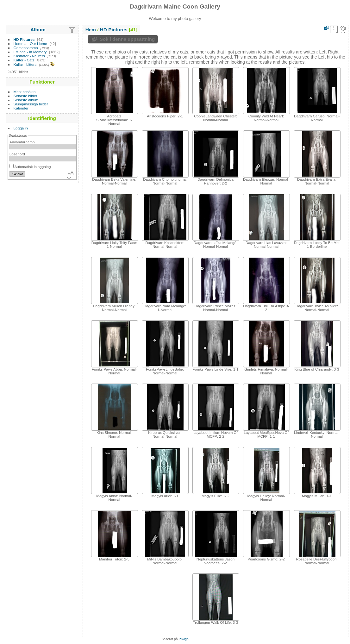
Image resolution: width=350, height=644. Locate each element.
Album (38, 30)
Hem (91, 30)
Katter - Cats (24, 60)
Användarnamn (22, 142)
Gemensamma (26, 48)
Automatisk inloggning (30, 167)
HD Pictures (24, 39)
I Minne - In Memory (30, 52)
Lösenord (17, 154)
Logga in (21, 128)
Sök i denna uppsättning (127, 39)
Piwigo (184, 639)
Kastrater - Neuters (29, 56)
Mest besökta (25, 92)
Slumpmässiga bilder (31, 104)
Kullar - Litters (25, 64)
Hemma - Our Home (30, 44)
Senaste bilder (25, 96)
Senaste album (26, 100)
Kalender (21, 108)
